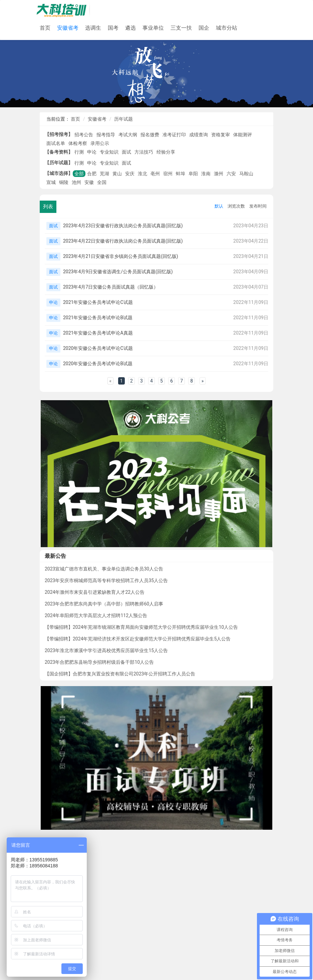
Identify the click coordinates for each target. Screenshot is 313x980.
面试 (126, 152)
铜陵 (64, 182)
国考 (113, 28)
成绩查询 (199, 135)
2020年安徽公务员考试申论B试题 (98, 364)
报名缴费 (150, 135)
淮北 (142, 174)
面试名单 (56, 143)
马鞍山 (246, 174)
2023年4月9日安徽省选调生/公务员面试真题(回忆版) (118, 272)
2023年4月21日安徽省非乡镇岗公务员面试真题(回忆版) (121, 256)
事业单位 (153, 28)
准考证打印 (174, 135)
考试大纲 (128, 135)
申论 (92, 152)
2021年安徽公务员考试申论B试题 (98, 318)
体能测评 (243, 135)
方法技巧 (144, 152)
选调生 (93, 28)
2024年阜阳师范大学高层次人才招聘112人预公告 (96, 615)
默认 (219, 206)
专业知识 (109, 152)
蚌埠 (181, 174)
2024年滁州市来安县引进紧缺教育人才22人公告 (95, 592)
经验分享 (166, 152)
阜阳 (193, 174)
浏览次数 (236, 206)
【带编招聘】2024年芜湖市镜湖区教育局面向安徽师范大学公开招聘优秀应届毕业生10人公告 (141, 627)
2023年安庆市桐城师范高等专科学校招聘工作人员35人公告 (106, 580)
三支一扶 (181, 28)
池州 (76, 182)
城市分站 (227, 28)
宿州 (168, 174)
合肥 (92, 174)
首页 (45, 28)
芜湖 (104, 174)
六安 (231, 174)
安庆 (130, 174)
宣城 (51, 182)
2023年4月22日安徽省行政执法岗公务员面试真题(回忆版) (123, 241)
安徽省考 (68, 28)
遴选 (130, 28)
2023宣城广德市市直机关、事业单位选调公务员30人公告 (104, 569)
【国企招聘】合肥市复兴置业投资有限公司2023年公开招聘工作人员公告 (120, 674)
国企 (204, 28)
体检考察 (78, 143)
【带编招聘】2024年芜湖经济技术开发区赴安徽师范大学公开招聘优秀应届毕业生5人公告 (138, 639)
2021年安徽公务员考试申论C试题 (98, 302)
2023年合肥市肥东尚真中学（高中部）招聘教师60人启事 (104, 604)
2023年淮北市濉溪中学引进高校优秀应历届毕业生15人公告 (106, 650)
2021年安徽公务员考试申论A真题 (98, 333)
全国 (102, 182)
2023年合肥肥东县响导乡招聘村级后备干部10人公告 (99, 662)
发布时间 (258, 206)
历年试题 (123, 119)
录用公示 (100, 143)
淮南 (206, 174)
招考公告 (84, 135)
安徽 (89, 182)
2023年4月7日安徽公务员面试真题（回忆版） (111, 287)
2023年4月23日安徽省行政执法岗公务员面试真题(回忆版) (123, 226)
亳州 (155, 174)
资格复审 (221, 135)
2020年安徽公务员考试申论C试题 (98, 348)
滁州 (219, 174)
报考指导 (106, 135)
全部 (79, 174)
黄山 (117, 174)
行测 (79, 152)
